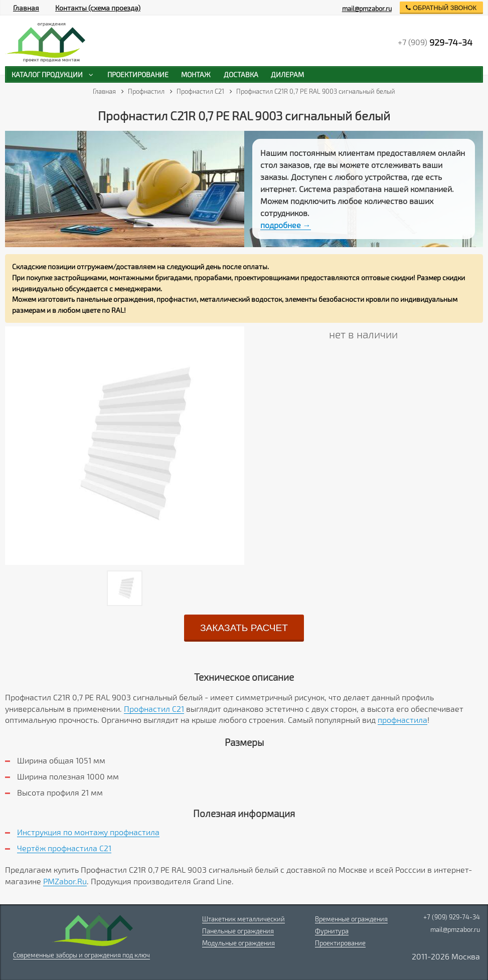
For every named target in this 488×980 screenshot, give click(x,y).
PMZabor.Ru (65, 881)
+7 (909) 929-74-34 (452, 917)
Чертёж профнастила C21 (64, 848)
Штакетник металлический (243, 919)
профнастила (402, 720)
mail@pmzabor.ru (367, 9)
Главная (26, 8)
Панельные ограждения (238, 931)
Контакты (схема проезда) (98, 8)
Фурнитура (332, 931)
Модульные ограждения (238, 943)
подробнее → (286, 225)
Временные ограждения (351, 919)
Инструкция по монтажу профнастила (88, 832)
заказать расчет (244, 628)
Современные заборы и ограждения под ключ (82, 955)
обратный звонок (441, 8)
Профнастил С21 (154, 709)
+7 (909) (435, 42)
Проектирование (340, 943)
